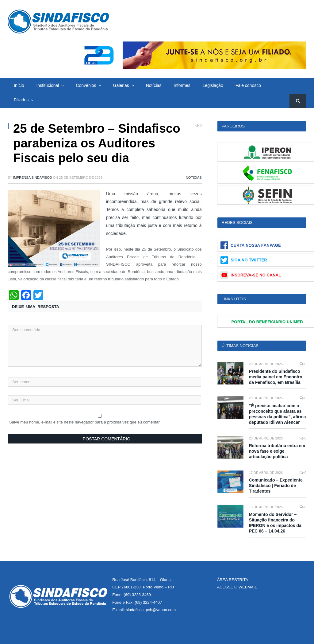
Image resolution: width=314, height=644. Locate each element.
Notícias (154, 85)
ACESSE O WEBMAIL (237, 587)
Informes (182, 85)
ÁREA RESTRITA (233, 580)
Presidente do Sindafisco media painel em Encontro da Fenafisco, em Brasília (276, 377)
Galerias (121, 85)
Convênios (86, 85)
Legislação (213, 85)
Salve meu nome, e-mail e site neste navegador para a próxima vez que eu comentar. (85, 422)
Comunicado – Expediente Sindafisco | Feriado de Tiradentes (276, 486)
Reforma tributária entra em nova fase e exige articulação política (277, 451)
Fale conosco (248, 85)
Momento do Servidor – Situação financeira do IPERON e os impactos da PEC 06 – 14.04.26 (275, 523)
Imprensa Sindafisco (33, 178)
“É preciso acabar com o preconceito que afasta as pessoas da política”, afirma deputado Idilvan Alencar (278, 414)
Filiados (21, 100)
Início (19, 85)
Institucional (48, 85)
